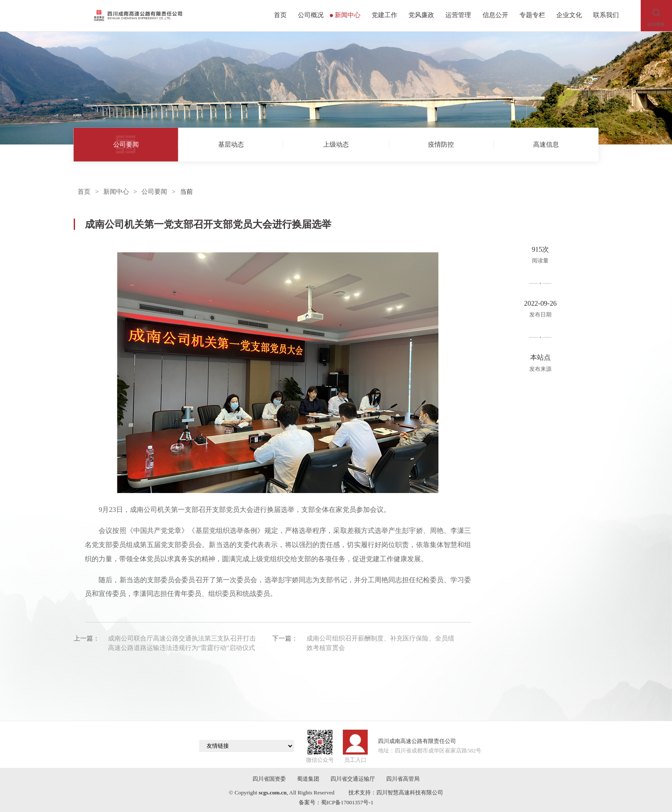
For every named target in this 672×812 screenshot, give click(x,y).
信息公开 (495, 15)
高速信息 (546, 144)
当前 (186, 192)
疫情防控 (441, 144)
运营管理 (458, 15)
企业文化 (569, 15)
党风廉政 (421, 15)
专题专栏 (532, 15)
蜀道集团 (308, 779)
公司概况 (311, 15)
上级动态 (336, 144)
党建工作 (384, 15)
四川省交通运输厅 (353, 779)
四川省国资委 (269, 779)
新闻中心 (345, 15)
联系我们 (606, 15)
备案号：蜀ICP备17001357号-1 (336, 802)
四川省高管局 (403, 779)
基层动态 (231, 144)
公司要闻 (126, 144)
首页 (280, 15)
